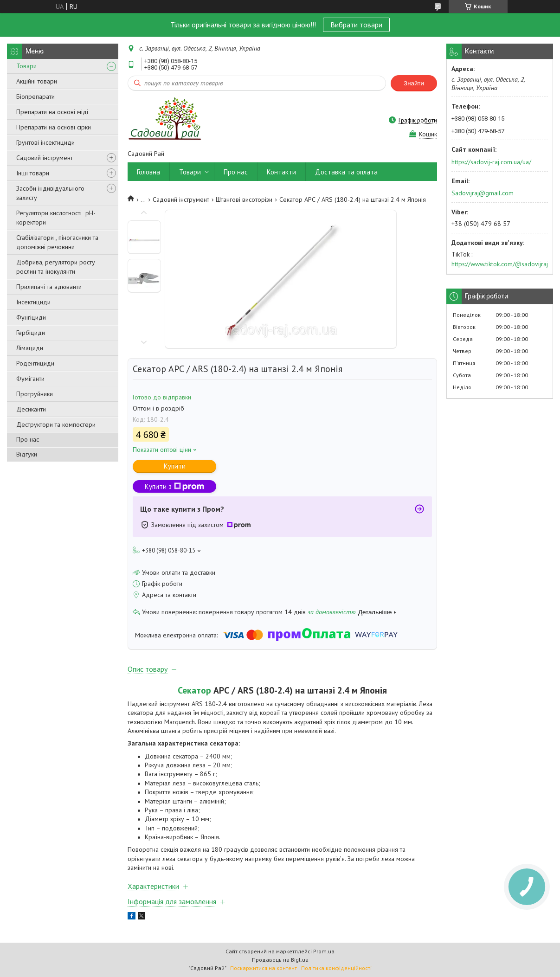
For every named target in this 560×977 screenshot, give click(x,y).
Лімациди (30, 348)
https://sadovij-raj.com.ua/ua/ (491, 162)
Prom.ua (324, 951)
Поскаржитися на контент (264, 968)
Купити (175, 466)
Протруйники (35, 394)
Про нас (28, 439)
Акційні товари (37, 81)
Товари (26, 66)
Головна (148, 172)
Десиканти (31, 409)
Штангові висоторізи (244, 199)
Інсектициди (33, 302)
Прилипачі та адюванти (49, 287)
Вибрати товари (356, 25)
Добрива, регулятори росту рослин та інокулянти (56, 267)
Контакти (281, 172)
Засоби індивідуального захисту (50, 193)
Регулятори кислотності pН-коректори (56, 218)
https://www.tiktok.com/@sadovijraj (500, 264)
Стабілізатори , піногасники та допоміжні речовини (57, 242)
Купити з (174, 486)
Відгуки (27, 454)
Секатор (194, 690)
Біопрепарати (35, 96)
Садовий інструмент (45, 158)
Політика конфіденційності (336, 968)
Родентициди (35, 363)
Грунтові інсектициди (45, 142)
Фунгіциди (31, 317)
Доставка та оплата (346, 172)
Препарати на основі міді (52, 112)
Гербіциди (31, 333)
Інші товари (33, 173)
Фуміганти (30, 379)
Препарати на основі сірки (54, 127)
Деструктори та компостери (56, 424)
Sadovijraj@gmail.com (483, 193)
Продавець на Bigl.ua (280, 960)
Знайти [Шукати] (414, 83)
